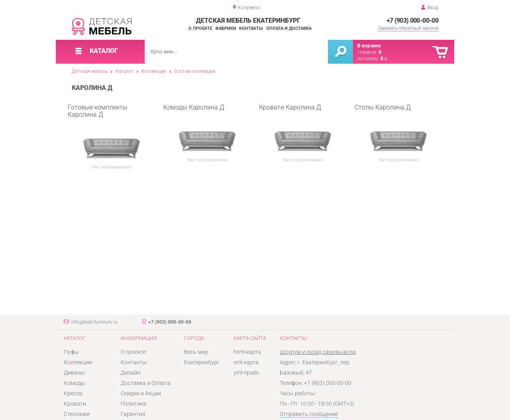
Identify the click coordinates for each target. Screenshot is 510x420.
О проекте (200, 28)
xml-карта (246, 362)
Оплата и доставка (289, 28)
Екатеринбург (202, 362)
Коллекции (154, 71)
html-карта (247, 352)
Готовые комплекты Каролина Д (108, 136)
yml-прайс (246, 373)
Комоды (75, 383)
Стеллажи (77, 414)
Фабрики (226, 28)
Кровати (75, 404)
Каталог (125, 71)
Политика (133, 404)
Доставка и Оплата (146, 383)
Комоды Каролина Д (203, 135)
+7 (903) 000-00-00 (412, 21)
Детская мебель (90, 71)
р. (384, 59)
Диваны (74, 373)
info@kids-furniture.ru (94, 322)
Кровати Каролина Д (299, 135)
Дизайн (130, 373)
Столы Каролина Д (394, 135)
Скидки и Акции (141, 393)
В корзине (369, 46)
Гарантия (133, 414)
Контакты (251, 28)
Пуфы (71, 352)
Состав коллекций (195, 71)
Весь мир (196, 352)
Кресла (73, 393)
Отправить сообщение (309, 414)
